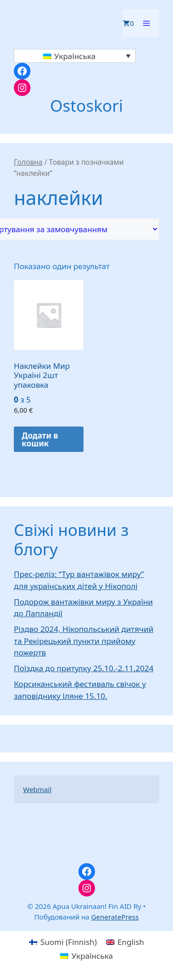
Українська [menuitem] (75, 56)
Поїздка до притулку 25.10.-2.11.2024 (84, 668)
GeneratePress (115, 917)
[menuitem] (75, 56)
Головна (28, 162)
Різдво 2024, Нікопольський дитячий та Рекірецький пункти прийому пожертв (84, 641)
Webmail (37, 789)
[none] (75, 56)
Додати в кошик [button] (40, 439)
